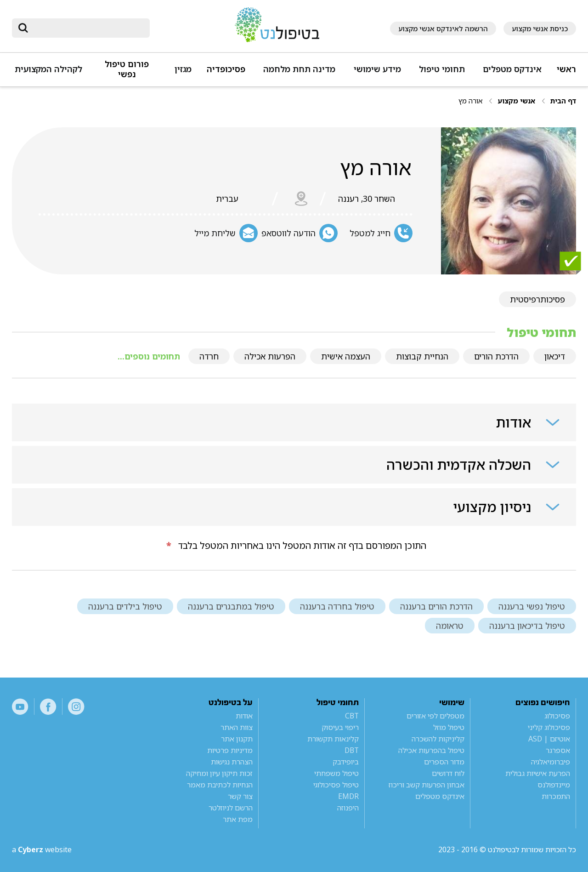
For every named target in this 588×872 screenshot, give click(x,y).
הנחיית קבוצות (422, 356)
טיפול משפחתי (336, 773)
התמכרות (556, 796)
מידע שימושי (377, 69)
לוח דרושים (448, 773)
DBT (352, 750)
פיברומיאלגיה (551, 762)
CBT (352, 716)
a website (42, 849)
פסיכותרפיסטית (537, 299)
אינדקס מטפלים (512, 69)
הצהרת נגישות (232, 762)
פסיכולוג (557, 716)
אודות (244, 716)
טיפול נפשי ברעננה (532, 606)
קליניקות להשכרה (438, 739)
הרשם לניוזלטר (231, 808)
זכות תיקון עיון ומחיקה (219, 773)
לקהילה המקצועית (48, 69)
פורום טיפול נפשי (127, 69)
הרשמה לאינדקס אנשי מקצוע (443, 28)
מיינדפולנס (554, 785)
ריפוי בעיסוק (340, 727)
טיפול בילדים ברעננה (125, 606)
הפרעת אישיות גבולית (538, 773)
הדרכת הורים (496, 356)
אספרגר (558, 750)
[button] (511, 73)
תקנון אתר (237, 739)
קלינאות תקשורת (333, 739)
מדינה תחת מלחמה (299, 69)
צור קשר (240, 796)
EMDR (348, 796)
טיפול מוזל (449, 727)
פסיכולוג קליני (549, 727)
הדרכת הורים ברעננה (436, 606)
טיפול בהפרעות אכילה (431, 750)
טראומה (450, 626)
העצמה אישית (346, 356)
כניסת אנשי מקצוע (540, 28)
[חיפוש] (87, 28)
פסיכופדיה (226, 69)
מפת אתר (238, 819)
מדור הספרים (444, 762)
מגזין (183, 69)
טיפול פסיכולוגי (336, 785)
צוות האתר (237, 727)
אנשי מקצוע (516, 101)
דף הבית (563, 101)
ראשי (566, 69)
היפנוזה (348, 808)
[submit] (23, 28)
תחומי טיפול (442, 69)
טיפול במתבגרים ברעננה (231, 606)
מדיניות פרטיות (230, 750)
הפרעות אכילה (270, 356)
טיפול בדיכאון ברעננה (527, 626)
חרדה (209, 356)
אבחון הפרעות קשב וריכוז (427, 785)
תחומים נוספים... (149, 356)
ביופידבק (346, 762)
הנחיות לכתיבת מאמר (220, 785)
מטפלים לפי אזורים (435, 716)
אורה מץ (470, 101)
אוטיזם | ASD (549, 739)
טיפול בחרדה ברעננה (337, 606)
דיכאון (555, 356)
